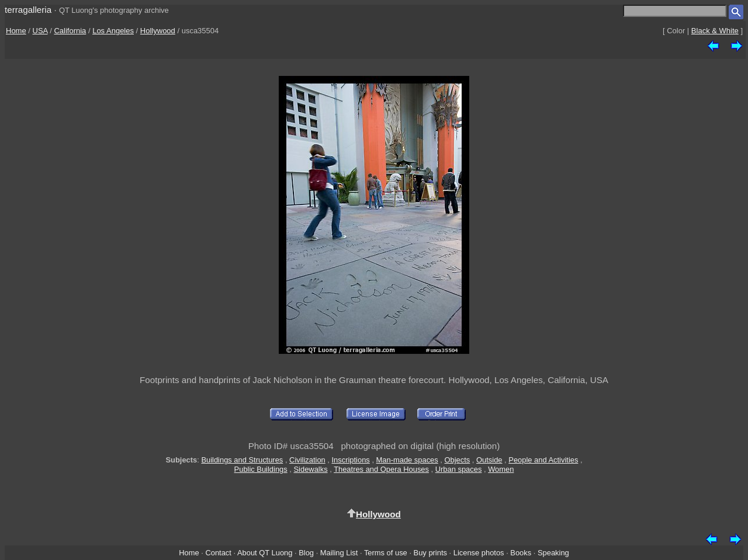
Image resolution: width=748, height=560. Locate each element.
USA (40, 31)
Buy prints (430, 553)
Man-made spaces (407, 460)
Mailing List (339, 553)
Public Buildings (261, 469)
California (70, 31)
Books (521, 553)
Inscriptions (351, 460)
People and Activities (543, 460)
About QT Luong (265, 553)
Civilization (307, 460)
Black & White (715, 31)
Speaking (553, 553)
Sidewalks (310, 469)
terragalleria (28, 10)
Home (16, 31)
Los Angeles (113, 31)
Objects (458, 460)
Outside (489, 460)
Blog (306, 553)
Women (501, 469)
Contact (218, 553)
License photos (479, 553)
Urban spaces (459, 469)
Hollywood (158, 31)
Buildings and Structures (242, 460)
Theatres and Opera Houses (381, 469)
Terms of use (386, 553)
